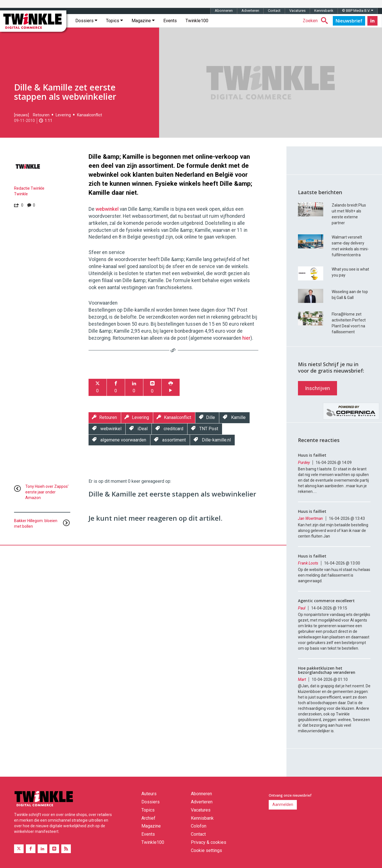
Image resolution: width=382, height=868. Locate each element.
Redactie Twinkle (29, 188)
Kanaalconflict (90, 115)
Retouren (41, 115)
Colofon (199, 826)
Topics (114, 21)
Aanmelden (283, 804)
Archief (148, 818)
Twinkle (21, 194)
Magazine (143, 21)
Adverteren (250, 11)
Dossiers (86, 21)
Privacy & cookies (209, 842)
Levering (63, 115)
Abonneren (224, 11)
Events (170, 21)
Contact (274, 11)
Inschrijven (317, 388)
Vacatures (297, 11)
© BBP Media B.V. (358, 11)
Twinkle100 (197, 21)
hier (246, 338)
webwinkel (107, 209)
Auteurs (149, 794)
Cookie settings (206, 850)
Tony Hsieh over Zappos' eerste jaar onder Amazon (47, 492)
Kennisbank (324, 11)
